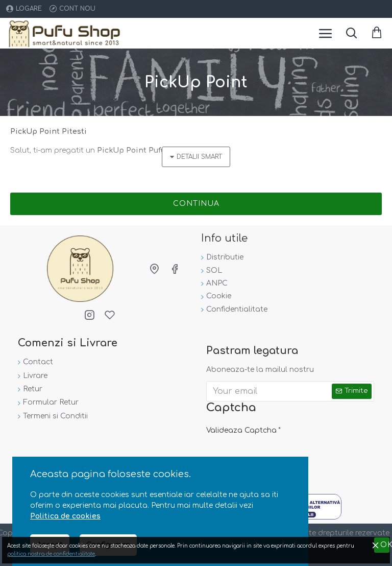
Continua (196, 204)
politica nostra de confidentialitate (51, 554)
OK (385, 545)
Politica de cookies (65, 516)
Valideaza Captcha (241, 430)
